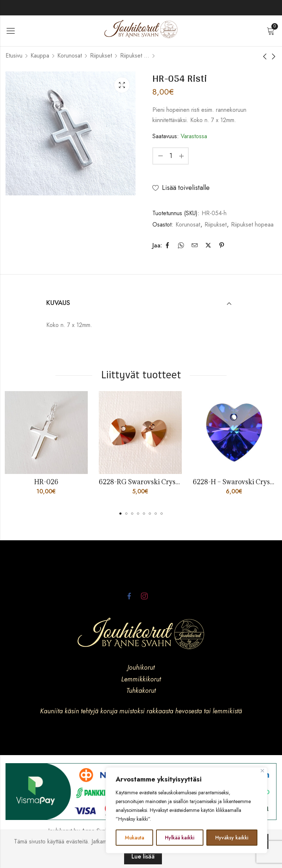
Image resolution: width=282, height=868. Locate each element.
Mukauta (135, 838)
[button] (120, 514)
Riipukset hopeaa (135, 56)
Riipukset (101, 56)
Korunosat (70, 56)
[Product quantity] (171, 156)
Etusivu (14, 56)
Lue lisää (143, 856)
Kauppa (40, 56)
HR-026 (47, 482)
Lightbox (122, 85)
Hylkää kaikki (180, 838)
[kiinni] (262, 771)
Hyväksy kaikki (232, 838)
